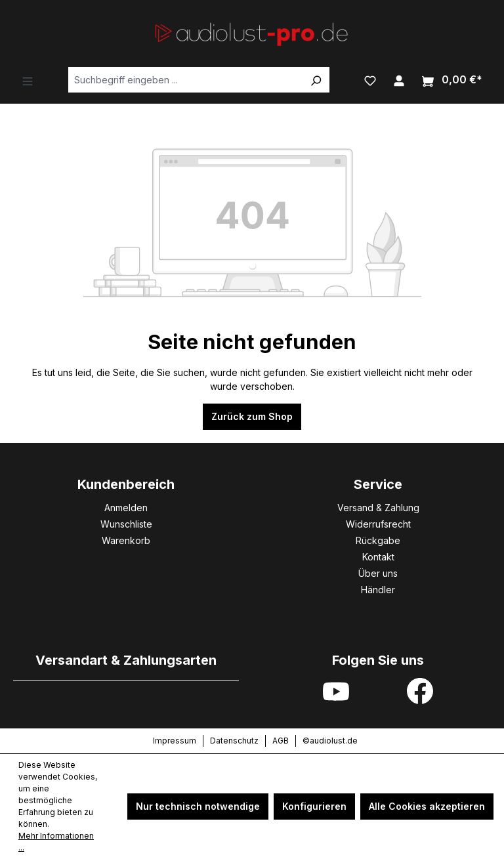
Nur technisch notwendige (198, 806)
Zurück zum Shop (252, 416)
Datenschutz (234, 741)
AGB (281, 741)
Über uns (378, 573)
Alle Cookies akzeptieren (427, 806)
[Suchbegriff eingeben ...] (185, 80)
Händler (378, 590)
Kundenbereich (126, 484)
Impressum (175, 741)
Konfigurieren (314, 806)
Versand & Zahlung (378, 508)
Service (378, 484)
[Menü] (28, 80)
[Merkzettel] (370, 79)
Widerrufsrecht (378, 524)
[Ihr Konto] (399, 79)
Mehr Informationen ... (56, 842)
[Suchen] (316, 80)
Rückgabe (378, 540)
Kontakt (378, 557)
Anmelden (126, 508)
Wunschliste (126, 524)
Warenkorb (126, 540)
